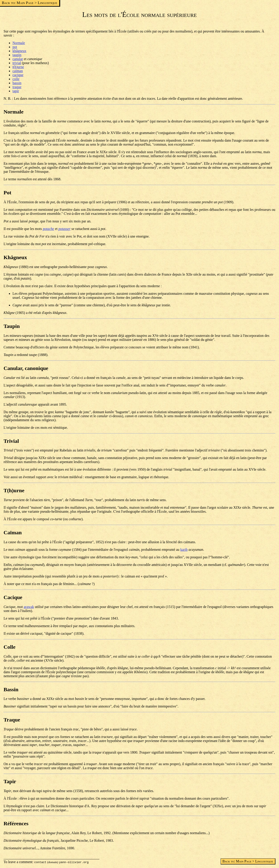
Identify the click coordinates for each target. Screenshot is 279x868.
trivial (17, 63)
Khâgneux (15, 257)
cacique (18, 75)
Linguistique (47, 3)
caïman (18, 71)
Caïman (13, 533)
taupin (17, 55)
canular (18, 59)
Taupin (12, 326)
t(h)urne (18, 67)
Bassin (11, 689)
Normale (19, 43)
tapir (16, 91)
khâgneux (19, 51)
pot (15, 47)
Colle (9, 647)
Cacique (13, 597)
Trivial (11, 441)
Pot (7, 193)
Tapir (10, 781)
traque (17, 87)
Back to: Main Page (18, 3)
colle (16, 79)
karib (184, 550)
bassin (17, 83)
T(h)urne (14, 490)
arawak (29, 607)
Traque (12, 720)
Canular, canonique (26, 368)
